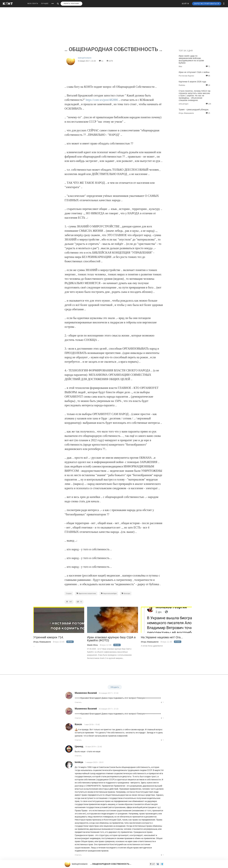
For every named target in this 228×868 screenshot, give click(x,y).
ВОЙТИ (186, 4)
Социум (69, 593)
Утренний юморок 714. (48, 637)
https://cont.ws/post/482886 (102, 100)
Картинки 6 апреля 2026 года (192, 82)
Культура (126, 593)
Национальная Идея (109, 593)
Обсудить (115, 687)
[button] (224, 4)
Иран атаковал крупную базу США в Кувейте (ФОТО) (111, 639)
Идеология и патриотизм (86, 593)
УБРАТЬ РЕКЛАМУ (71, 4)
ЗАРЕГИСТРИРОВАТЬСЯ (207, 4)
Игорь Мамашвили (42, 642)
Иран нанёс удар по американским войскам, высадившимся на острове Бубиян (191, 59)
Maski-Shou (92, 645)
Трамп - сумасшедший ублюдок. (194, 110)
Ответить (78, 702)
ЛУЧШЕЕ (45, 4)
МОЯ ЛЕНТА (33, 4)
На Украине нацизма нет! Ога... (162, 637)
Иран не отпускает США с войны (194, 72)
